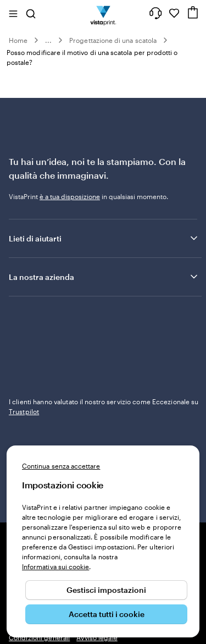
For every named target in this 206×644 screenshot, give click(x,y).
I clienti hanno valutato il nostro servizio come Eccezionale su (104, 406)
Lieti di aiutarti (104, 238)
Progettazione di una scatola (113, 40)
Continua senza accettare (61, 466)
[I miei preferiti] (174, 13)
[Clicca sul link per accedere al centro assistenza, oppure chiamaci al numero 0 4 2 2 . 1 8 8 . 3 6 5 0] (155, 13)
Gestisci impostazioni (106, 590)
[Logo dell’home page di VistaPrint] (103, 13)
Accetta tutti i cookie (107, 614)
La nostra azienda (104, 277)
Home (18, 40)
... (48, 40)
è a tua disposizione (70, 196)
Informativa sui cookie (55, 566)
